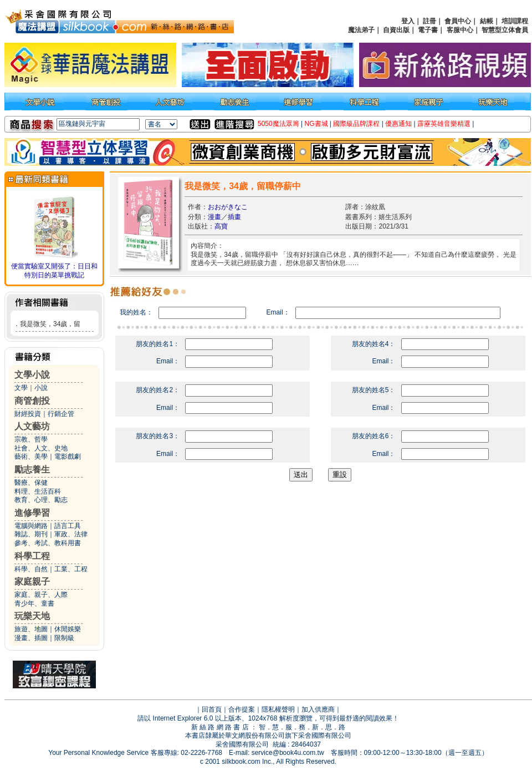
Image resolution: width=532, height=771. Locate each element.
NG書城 (316, 124)
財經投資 (28, 414)
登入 (408, 21)
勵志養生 (32, 470)
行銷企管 (61, 414)
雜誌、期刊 (31, 534)
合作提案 (242, 709)
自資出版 (396, 30)
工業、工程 (71, 569)
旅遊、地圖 (31, 629)
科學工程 (32, 556)
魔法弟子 (361, 30)
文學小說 (32, 375)
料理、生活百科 (38, 491)
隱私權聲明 (278, 709)
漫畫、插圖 (31, 638)
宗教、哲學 (31, 439)
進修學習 (32, 513)
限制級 (64, 638)
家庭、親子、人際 (41, 595)
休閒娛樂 (68, 629)
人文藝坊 (32, 426)
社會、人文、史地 (41, 448)
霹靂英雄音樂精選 (444, 124)
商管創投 (32, 401)
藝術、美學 (31, 456)
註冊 (429, 21)
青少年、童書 (34, 603)
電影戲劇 (68, 456)
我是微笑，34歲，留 (50, 324)
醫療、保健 (31, 483)
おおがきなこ (228, 207)
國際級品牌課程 (356, 124)
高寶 (221, 226)
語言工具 (68, 526)
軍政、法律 (71, 534)
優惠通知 (398, 124)
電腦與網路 (31, 526)
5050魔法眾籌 (278, 124)
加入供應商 (318, 709)
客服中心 (460, 30)
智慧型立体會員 (505, 30)
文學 (21, 388)
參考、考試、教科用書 (48, 543)
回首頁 (212, 709)
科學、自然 (31, 569)
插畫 (234, 217)
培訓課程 (515, 21)
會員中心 (458, 21)
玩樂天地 (32, 616)
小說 (41, 388)
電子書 (428, 30)
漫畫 (214, 217)
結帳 (487, 21)
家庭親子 (32, 582)
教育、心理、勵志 (41, 500)
